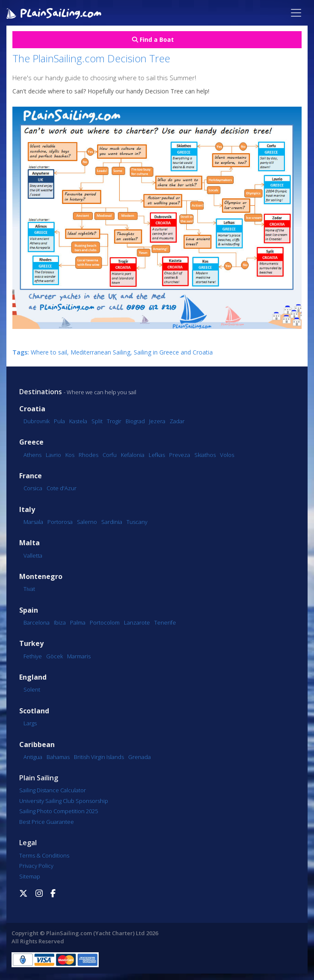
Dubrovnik (37, 421)
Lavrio (53, 455)
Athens (32, 455)
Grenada (139, 757)
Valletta (33, 555)
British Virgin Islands (99, 757)
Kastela (78, 421)
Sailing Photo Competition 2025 (59, 811)
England (33, 677)
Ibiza (60, 622)
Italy (27, 510)
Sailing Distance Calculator (53, 790)
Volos (227, 455)
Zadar (177, 421)
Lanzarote (137, 622)
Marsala (33, 522)
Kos (70, 455)
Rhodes (88, 455)
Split (97, 421)
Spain (29, 610)
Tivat (29, 589)
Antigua (33, 757)
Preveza (180, 455)
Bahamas (58, 757)
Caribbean (37, 745)
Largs (30, 723)
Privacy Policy (36, 866)
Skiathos (205, 455)
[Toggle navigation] (296, 13)
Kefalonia (133, 455)
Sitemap (30, 876)
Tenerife (165, 622)
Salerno (87, 522)
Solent (32, 689)
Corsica (33, 488)
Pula (59, 421)
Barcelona (37, 622)
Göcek (54, 656)
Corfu (110, 455)
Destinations (41, 392)
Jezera (157, 421)
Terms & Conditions (44, 855)
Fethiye (33, 656)
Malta (29, 543)
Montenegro (41, 577)
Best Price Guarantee (47, 822)
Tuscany (137, 522)
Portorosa (60, 522)
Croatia (32, 409)
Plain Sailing (39, 778)
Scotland (34, 711)
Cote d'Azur (62, 488)
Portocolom (105, 622)
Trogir (114, 421)
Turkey (31, 644)
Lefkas (157, 455)
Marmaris (79, 656)
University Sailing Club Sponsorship (64, 801)
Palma (78, 622)
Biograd (135, 421)
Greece (31, 442)
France (31, 476)
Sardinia (112, 522)
